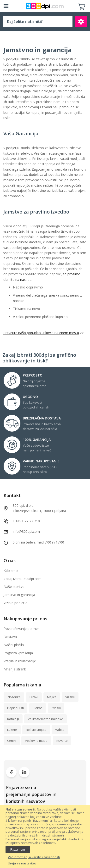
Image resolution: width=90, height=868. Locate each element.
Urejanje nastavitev (22, 863)
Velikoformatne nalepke (45, 719)
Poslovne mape (36, 741)
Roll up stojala (36, 730)
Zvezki (56, 708)
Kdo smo (11, 571)
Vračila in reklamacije (20, 661)
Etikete (12, 730)
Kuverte (62, 741)
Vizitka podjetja (15, 603)
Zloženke (14, 697)
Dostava (10, 637)
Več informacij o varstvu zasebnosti (34, 857)
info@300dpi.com (26, 531)
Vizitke (70, 697)
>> (81, 333)
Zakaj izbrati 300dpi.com (23, 579)
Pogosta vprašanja (18, 653)
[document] (45, 837)
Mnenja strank (15, 669)
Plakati (38, 708)
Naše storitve (14, 587)
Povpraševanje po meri (22, 629)
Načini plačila (14, 645)
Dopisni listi (15, 708)
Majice (52, 697)
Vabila (60, 730)
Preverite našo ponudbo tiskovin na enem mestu (41, 333)
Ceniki (12, 741)
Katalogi (13, 719)
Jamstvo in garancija (19, 595)
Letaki (34, 697)
